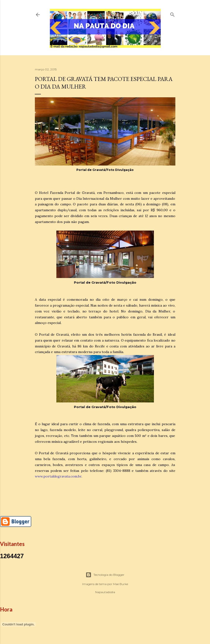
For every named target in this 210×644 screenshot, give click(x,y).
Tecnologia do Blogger (105, 575)
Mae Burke (120, 584)
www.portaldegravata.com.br (58, 476)
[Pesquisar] (172, 14)
